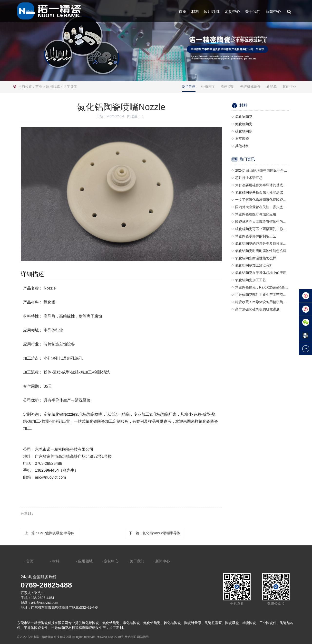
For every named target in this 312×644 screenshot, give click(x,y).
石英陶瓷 (242, 139)
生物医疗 (208, 86)
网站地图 (130, 637)
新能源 (272, 86)
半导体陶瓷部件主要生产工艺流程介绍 (262, 295)
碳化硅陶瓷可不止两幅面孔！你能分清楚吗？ (262, 229)
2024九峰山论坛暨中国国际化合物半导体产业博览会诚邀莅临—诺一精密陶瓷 (262, 170)
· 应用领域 (84, 561)
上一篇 (49, 533)
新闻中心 (273, 12)
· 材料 (55, 561)
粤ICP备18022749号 (110, 637)
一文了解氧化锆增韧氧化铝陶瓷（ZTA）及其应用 (262, 200)
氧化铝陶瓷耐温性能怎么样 (256, 258)
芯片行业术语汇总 (249, 178)
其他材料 (242, 146)
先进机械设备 (250, 86)
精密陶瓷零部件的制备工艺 (256, 236)
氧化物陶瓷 (244, 117)
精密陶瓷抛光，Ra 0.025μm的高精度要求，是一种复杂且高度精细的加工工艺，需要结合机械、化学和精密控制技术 (262, 287)
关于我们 (253, 12)
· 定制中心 (110, 561)
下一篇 (155, 533)
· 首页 (29, 561)
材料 (195, 12)
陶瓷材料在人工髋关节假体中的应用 (262, 222)
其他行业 (289, 86)
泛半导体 (70, 86)
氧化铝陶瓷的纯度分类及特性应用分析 (262, 243)
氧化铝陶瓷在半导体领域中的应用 (261, 273)
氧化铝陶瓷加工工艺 (251, 280)
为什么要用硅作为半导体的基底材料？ (262, 185)
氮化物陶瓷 (244, 124)
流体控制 (227, 86)
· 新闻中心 (162, 561)
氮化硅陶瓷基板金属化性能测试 (259, 192)
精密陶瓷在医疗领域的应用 (256, 214)
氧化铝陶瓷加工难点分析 (254, 265)
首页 (183, 12)
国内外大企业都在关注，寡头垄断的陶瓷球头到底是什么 (262, 207)
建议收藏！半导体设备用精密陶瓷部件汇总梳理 (262, 302)
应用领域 (212, 12)
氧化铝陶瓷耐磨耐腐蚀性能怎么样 (261, 251)
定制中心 (232, 12)
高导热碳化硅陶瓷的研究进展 (257, 309)
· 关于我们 (136, 561)
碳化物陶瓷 (244, 131)
